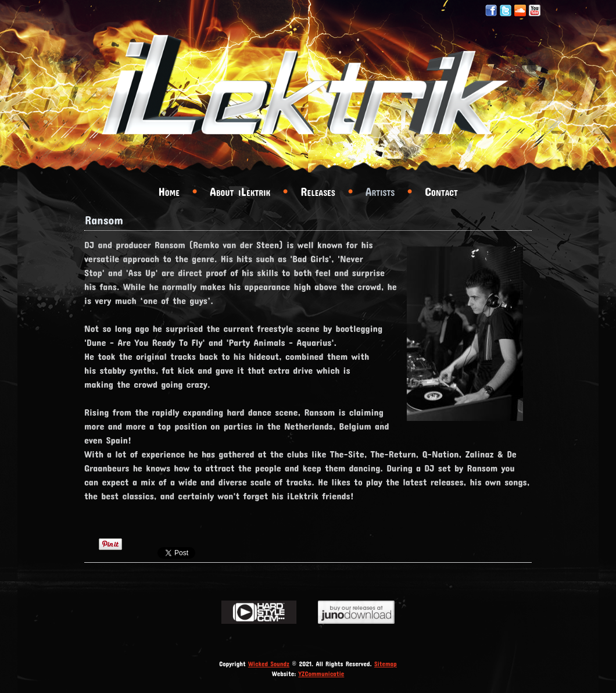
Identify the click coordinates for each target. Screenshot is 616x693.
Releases (318, 191)
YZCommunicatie (322, 674)
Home (169, 191)
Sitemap (386, 664)
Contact (441, 191)
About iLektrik (240, 191)
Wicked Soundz (269, 664)
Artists (380, 191)
